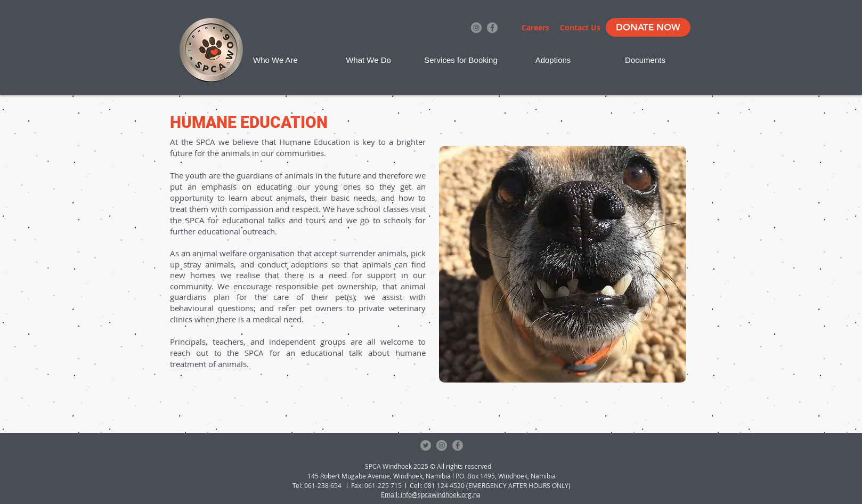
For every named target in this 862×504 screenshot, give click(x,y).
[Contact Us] (580, 27)
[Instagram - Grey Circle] (476, 28)
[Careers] (535, 27)
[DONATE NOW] (648, 27)
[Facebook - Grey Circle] (492, 28)
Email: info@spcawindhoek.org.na (431, 494)
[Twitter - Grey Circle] (426, 445)
